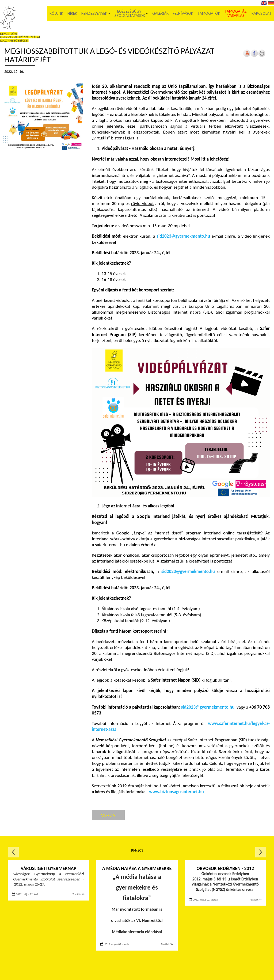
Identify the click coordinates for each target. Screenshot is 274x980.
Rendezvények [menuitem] (95, 13)
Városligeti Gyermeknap (48, 868)
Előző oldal (13, 852)
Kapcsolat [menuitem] (262, 13)
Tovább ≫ (79, 894)
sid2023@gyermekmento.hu (183, 236)
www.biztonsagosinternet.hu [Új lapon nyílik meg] (176, 792)
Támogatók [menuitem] (209, 13)
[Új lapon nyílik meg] (254, 56)
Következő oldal (261, 852)
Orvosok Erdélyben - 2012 (225, 868)
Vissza (108, 815)
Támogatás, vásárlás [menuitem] (236, 13)
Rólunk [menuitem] (57, 13)
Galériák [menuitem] (161, 13)
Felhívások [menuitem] (183, 13)
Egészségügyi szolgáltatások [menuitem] (130, 13)
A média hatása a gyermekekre (137, 868)
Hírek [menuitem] (73, 13)
